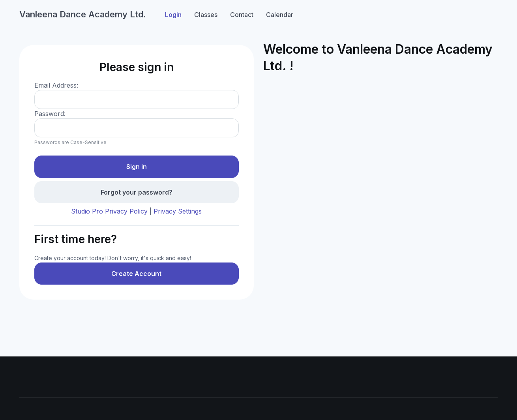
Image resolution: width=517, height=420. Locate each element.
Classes (206, 15)
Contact (242, 15)
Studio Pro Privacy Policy (109, 211)
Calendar (280, 15)
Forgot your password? (137, 192)
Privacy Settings (178, 211)
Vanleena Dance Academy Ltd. (83, 14)
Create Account (136, 274)
